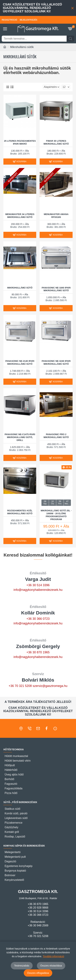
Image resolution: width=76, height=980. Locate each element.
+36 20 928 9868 (38, 908)
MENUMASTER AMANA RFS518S (56, 216)
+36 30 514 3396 (38, 585)
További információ (53, 956)
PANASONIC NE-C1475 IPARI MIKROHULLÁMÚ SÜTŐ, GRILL (20, 437)
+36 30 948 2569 (38, 925)
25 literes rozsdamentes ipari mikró (20, 142)
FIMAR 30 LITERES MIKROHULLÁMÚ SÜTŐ (56, 142)
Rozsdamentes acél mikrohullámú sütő (20, 512)
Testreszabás (22, 966)
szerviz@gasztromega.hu (50, 686)
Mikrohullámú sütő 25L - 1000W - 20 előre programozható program (56, 515)
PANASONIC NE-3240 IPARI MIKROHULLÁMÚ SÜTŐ (56, 362)
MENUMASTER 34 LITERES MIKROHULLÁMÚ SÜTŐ (20, 216)
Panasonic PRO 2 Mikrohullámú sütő (56, 436)
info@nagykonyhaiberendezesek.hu (38, 590)
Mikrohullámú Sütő (20, 288)
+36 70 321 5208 (20, 686)
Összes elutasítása (51, 966)
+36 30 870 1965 (38, 652)
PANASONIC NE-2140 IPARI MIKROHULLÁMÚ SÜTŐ (20, 362)
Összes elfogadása (38, 973)
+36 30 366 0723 (38, 619)
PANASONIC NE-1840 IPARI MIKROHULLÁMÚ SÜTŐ (56, 289)
